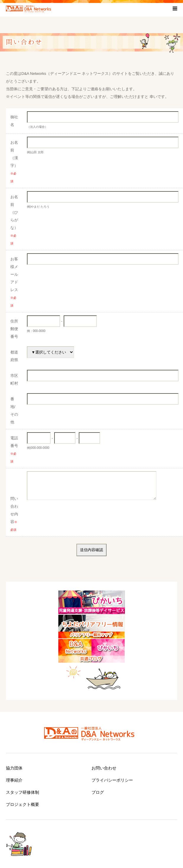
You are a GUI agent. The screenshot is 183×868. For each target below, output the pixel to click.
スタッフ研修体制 (23, 792)
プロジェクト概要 (23, 804)
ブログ (98, 792)
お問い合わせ (104, 768)
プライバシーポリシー (112, 780)
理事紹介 (14, 780)
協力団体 (14, 768)
